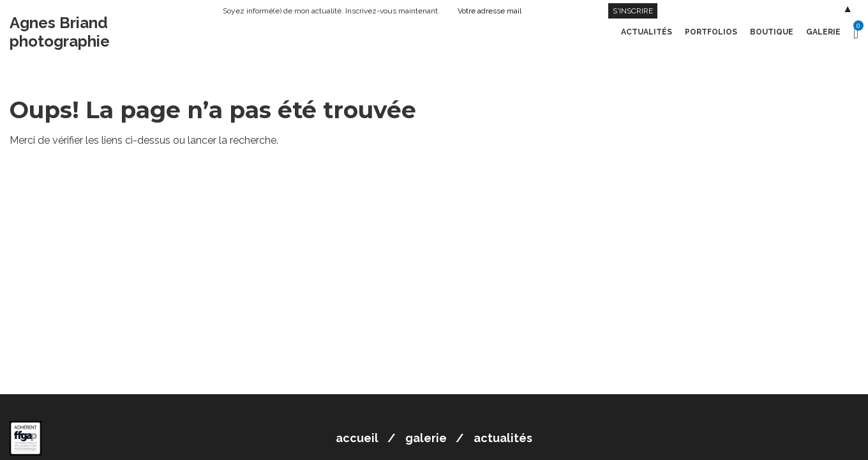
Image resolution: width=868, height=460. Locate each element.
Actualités (647, 32)
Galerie (823, 32)
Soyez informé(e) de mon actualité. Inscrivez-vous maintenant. (331, 11)
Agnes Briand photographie (60, 32)
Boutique (772, 32)
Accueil (357, 438)
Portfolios (711, 32)
